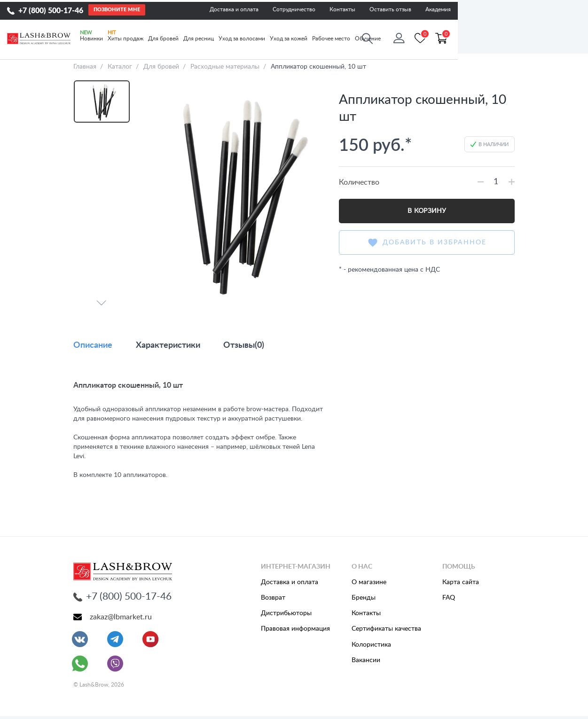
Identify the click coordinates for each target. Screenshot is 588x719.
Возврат (273, 598)
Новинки (91, 37)
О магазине (369, 582)
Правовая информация (295, 629)
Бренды (364, 598)
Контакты (473, 8)
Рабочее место (331, 37)
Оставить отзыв (521, 8)
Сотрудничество (424, 8)
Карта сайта (461, 582)
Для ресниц (199, 37)
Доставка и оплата (364, 8)
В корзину (427, 211)
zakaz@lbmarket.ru (113, 619)
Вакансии (366, 660)
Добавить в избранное (427, 243)
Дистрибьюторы (286, 613)
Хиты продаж (125, 37)
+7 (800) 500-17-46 (45, 9)
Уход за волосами (242, 37)
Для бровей (163, 37)
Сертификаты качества (386, 629)
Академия (568, 8)
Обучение (368, 37)
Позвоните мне (117, 8)
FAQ (449, 598)
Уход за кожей (289, 37)
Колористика (371, 645)
